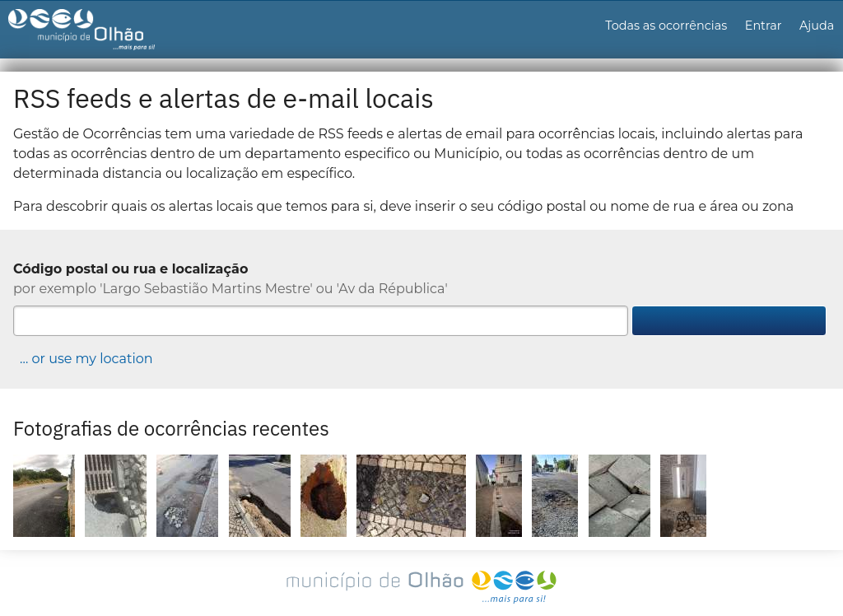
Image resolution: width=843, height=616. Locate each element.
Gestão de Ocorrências (96, 34)
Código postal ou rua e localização (130, 269)
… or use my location (86, 359)
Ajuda (817, 26)
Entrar (764, 26)
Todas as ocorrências (666, 26)
